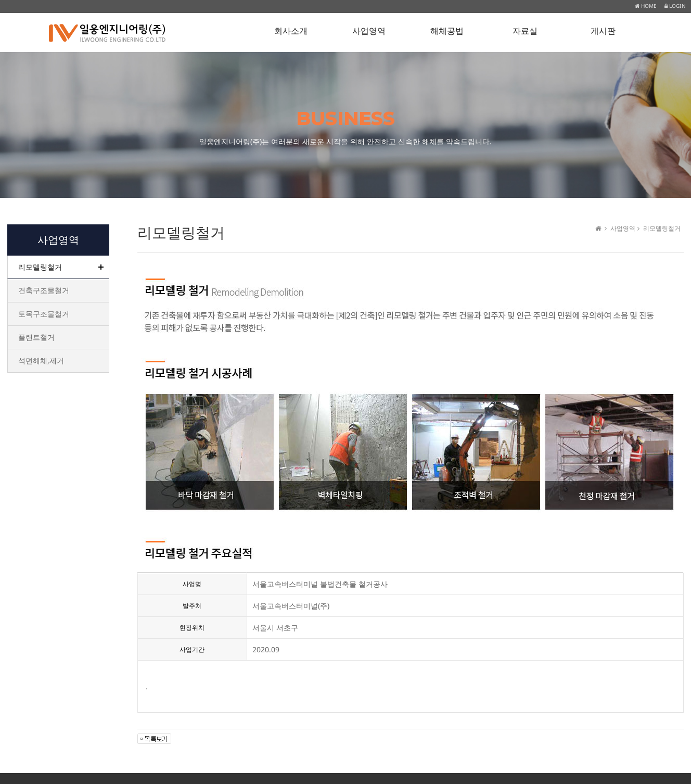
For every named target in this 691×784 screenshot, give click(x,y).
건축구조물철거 (44, 290)
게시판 (603, 31)
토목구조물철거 (44, 314)
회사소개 (291, 31)
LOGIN (675, 6)
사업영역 (369, 31)
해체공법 (447, 31)
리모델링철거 (40, 267)
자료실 (525, 31)
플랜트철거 (36, 337)
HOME (646, 6)
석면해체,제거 (41, 361)
